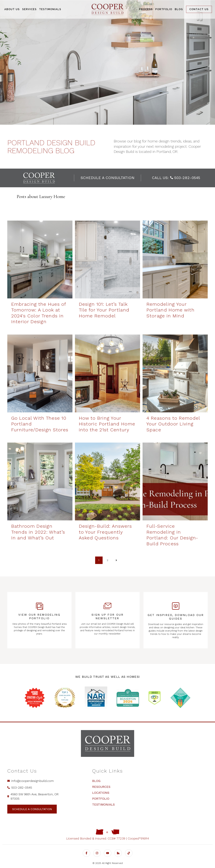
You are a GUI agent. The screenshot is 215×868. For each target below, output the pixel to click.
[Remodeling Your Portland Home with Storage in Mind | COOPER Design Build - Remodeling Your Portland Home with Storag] (175, 259)
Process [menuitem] (146, 9)
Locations (101, 793)
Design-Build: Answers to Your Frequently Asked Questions (105, 532)
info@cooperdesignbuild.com (31, 781)
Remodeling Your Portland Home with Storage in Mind (170, 310)
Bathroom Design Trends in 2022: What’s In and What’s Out (38, 532)
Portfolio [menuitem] (164, 9)
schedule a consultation (107, 178)
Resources (101, 787)
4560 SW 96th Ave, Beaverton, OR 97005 (33, 796)
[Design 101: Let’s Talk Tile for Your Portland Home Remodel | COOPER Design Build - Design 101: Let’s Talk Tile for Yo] (107, 259)
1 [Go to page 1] (99, 560)
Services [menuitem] (29, 9)
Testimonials (103, 804)
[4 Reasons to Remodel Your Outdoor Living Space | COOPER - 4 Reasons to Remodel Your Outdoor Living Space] (175, 373)
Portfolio (101, 799)
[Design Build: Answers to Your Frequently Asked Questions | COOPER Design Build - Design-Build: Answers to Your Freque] (107, 481)
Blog (96, 781)
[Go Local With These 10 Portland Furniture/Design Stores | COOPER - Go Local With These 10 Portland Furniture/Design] (40, 373)
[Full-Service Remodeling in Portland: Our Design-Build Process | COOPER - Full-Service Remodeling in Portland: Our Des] (175, 481)
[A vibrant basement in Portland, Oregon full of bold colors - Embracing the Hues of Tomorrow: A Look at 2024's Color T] (40, 259)
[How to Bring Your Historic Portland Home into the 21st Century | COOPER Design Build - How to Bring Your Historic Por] (107, 373)
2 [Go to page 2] (107, 560)
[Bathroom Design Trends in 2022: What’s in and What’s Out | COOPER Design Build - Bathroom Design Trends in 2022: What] (40, 481)
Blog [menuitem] (179, 9)
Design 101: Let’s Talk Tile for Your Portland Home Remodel (104, 310)
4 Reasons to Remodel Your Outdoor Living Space (173, 424)
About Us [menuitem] (12, 9)
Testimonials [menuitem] (50, 9)
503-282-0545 (185, 178)
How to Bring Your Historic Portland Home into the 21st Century (107, 424)
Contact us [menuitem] (199, 9)
